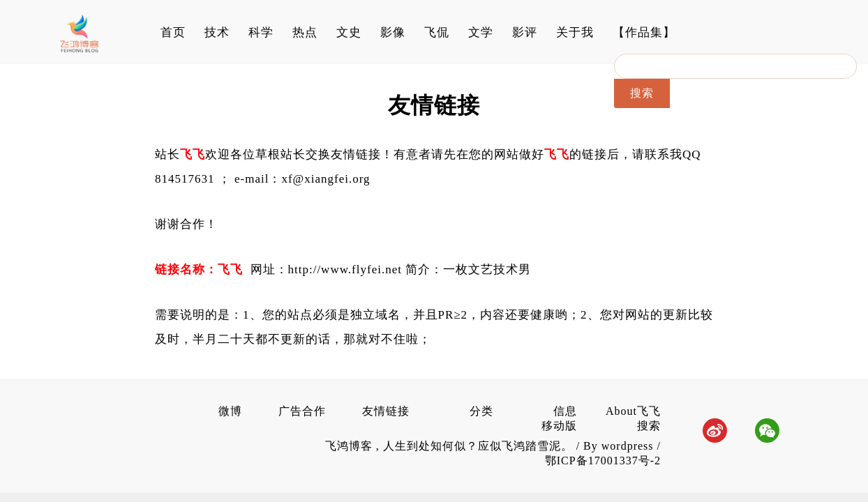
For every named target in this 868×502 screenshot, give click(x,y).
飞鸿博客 (351, 446)
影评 (525, 32)
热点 (305, 32)
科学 (261, 32)
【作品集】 (644, 32)
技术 (217, 32)
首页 (173, 32)
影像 (393, 32)
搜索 (649, 426)
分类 (481, 411)
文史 (349, 32)
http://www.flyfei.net (345, 269)
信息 (565, 411)
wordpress (628, 446)
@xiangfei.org (332, 179)
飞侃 (437, 32)
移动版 (559, 426)
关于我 (575, 32)
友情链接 (386, 411)
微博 (230, 411)
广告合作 (302, 411)
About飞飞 (633, 411)
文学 (481, 32)
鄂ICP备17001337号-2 (603, 461)
